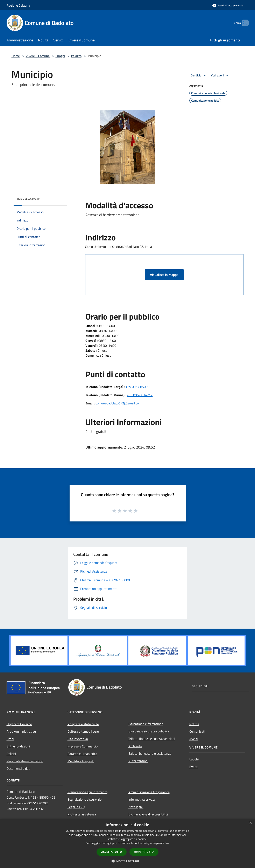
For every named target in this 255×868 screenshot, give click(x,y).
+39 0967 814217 (140, 395)
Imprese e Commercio (83, 746)
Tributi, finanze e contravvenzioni (152, 739)
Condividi (199, 76)
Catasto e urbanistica (82, 754)
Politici (11, 754)
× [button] (250, 823)
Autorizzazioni (138, 761)
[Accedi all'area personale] (228, 5)
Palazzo (76, 56)
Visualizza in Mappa (164, 275)
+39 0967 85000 (137, 387)
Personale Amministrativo (25, 761)
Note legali (136, 807)
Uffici (10, 739)
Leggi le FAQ (76, 807)
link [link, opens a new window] (167, 843)
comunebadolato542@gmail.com (118, 403)
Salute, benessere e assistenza (150, 753)
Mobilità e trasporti (81, 761)
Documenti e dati (19, 768)
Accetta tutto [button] (112, 852)
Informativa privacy (142, 799)
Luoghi (60, 56)
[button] (128, 861)
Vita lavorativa (78, 739)
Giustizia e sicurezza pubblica (149, 731)
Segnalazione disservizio (84, 799)
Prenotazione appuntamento (87, 792)
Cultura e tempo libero (83, 731)
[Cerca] (244, 23)
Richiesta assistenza (82, 814)
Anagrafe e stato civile (83, 724)
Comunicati (197, 731)
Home (16, 56)
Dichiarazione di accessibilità (148, 814)
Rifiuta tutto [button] (144, 852)
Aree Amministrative (21, 731)
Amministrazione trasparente (149, 792)
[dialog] (127, 843)
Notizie (194, 724)
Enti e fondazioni (18, 746)
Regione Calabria (18, 5)
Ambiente (135, 746)
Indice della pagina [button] (28, 199)
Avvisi (194, 739)
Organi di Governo (19, 724)
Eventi (194, 767)
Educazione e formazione (146, 724)
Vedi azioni (220, 76)
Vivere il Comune (38, 56)
